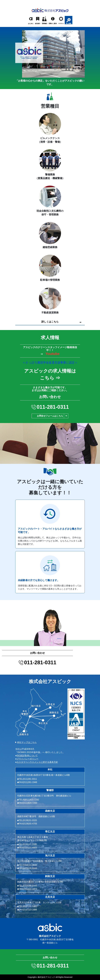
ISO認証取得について (27, 756)
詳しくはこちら (50, 322)
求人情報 (69, 23)
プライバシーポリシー (28, 759)
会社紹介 (38, 23)
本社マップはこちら (27, 742)
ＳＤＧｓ (61, 23)
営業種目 (45, 23)
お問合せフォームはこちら (50, 416)
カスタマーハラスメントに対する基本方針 (37, 762)
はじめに (31, 23)
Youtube (52, 354)
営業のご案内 (53, 23)
